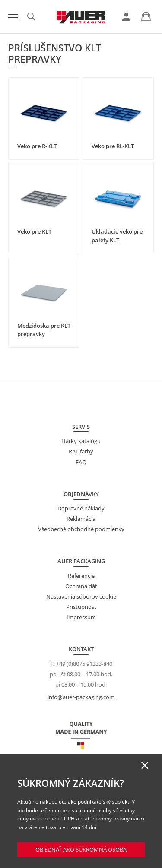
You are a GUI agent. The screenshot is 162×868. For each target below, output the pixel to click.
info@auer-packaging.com (81, 697)
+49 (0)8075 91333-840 (84, 664)
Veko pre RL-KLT (113, 146)
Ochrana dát (81, 586)
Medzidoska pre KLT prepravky (44, 330)
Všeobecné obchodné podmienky (81, 529)
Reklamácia (81, 519)
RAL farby (81, 451)
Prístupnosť (81, 607)
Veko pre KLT (34, 231)
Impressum (81, 617)
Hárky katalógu (81, 441)
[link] (126, 17)
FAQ (81, 462)
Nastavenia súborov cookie (81, 596)
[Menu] (13, 16)
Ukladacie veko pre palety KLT (117, 236)
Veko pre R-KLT (37, 146)
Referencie (81, 576)
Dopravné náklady (81, 508)
